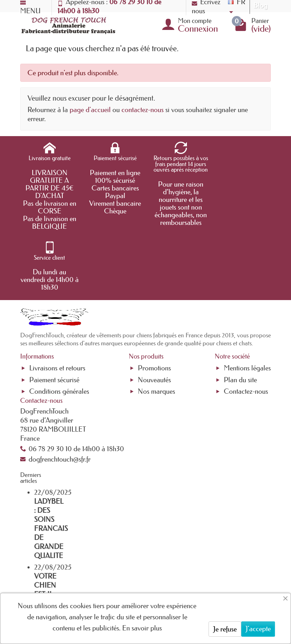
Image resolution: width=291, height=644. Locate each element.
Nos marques (156, 330)
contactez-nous (143, 110)
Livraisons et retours (57, 307)
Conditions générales (59, 330)
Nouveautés (154, 319)
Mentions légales (247, 307)
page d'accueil (90, 110)
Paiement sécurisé (54, 319)
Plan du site (240, 319)
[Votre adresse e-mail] (143, 578)
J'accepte (258, 629)
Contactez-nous (246, 330)
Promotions (154, 307)
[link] (230, 578)
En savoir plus (142, 628)
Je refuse (225, 629)
